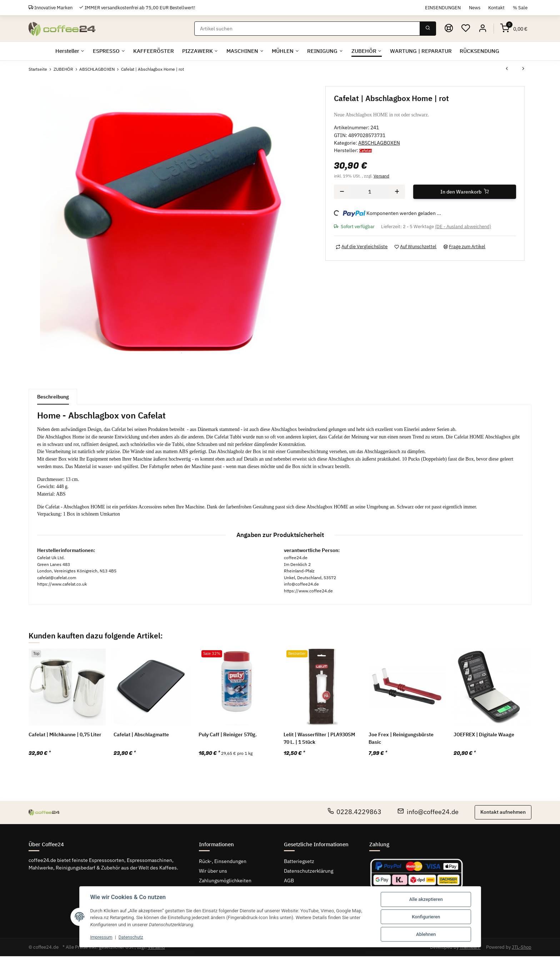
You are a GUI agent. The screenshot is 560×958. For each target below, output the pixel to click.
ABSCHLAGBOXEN (379, 143)
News (475, 7)
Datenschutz (133, 937)
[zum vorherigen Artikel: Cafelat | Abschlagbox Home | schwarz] (507, 69)
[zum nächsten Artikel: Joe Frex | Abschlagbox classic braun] (523, 69)
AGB (289, 882)
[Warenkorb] (514, 28)
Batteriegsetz (299, 863)
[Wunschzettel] (466, 28)
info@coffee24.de (428, 814)
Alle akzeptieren (426, 899)
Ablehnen (426, 934)
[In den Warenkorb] (465, 192)
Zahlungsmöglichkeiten (225, 882)
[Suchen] (307, 29)
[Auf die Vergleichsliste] (362, 247)
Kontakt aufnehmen (503, 814)
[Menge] (370, 192)
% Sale (520, 7)
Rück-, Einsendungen (223, 863)
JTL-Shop (522, 949)
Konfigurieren (426, 917)
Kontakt (496, 7)
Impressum (102, 937)
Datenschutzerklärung (309, 872)
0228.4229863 (355, 814)
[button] (482, 28)
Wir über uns (213, 872)
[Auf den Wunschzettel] (416, 247)
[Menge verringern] (342, 192)
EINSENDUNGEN (443, 7)
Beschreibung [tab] (53, 397)
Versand (381, 176)
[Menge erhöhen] (397, 192)
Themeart (470, 949)
